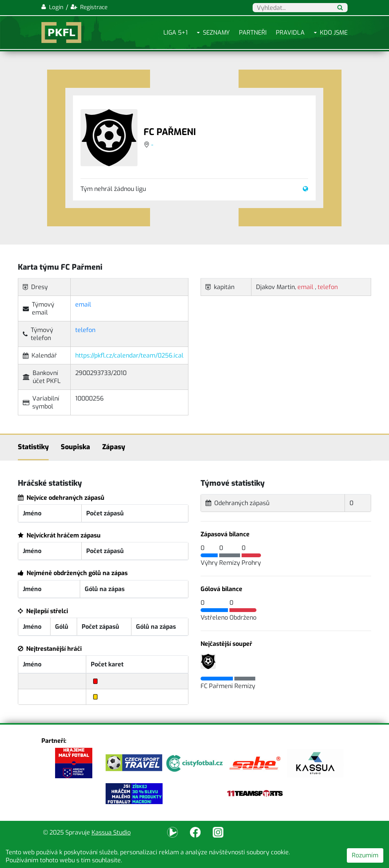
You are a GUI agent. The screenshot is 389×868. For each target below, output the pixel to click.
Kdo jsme (334, 33)
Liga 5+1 (176, 33)
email (83, 304)
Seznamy (216, 33)
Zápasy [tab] (114, 447)
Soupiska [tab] (75, 447)
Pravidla (290, 33)
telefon (85, 330)
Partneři (253, 33)
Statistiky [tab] (33, 447)
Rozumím (365, 855)
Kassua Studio (111, 832)
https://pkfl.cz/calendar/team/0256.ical (129, 355)
